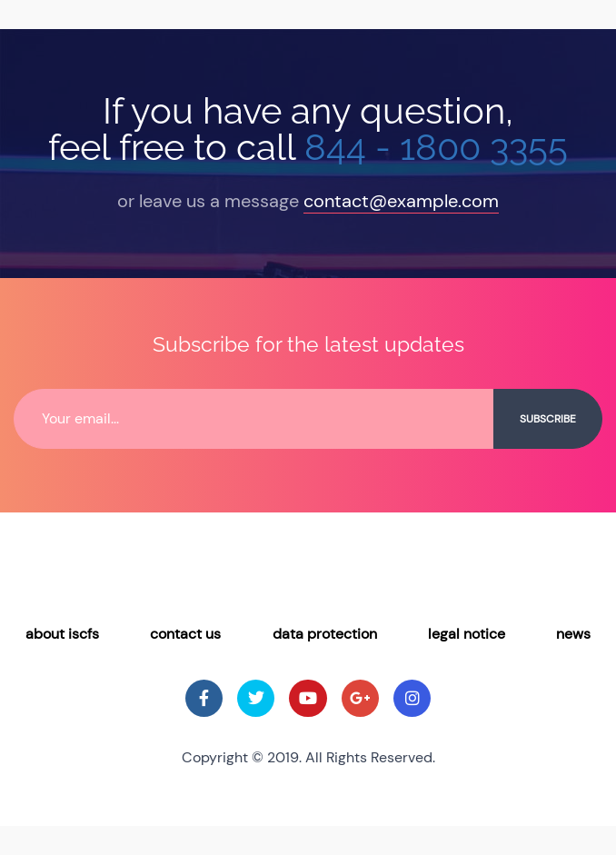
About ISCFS (62, 634)
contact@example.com (401, 201)
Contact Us (185, 634)
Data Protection (325, 634)
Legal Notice (467, 634)
